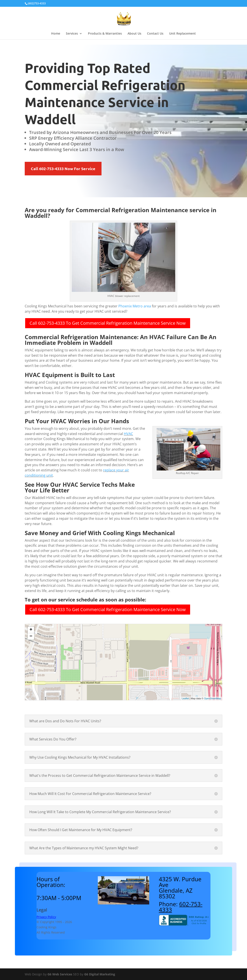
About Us (134, 34)
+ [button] (31, 630)
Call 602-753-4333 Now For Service (63, 168)
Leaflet (185, 698)
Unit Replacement (182, 34)
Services (72, 34)
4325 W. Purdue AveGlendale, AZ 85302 (180, 888)
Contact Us (155, 34)
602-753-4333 (181, 907)
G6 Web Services (60, 974)
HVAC (128, 434)
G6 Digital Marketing (100, 974)
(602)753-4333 (37, 3)
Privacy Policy (46, 917)
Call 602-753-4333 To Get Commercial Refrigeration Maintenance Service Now (108, 323)
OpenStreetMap (212, 698)
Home (56, 34)
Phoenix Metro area (135, 306)
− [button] (31, 636)
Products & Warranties (105, 34)
